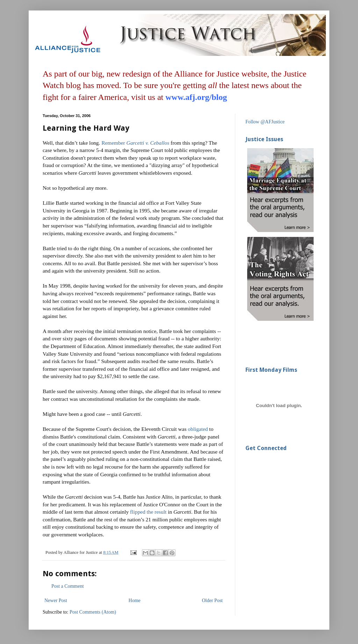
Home (135, 600)
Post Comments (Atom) (93, 612)
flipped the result (148, 512)
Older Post (213, 600)
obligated (198, 429)
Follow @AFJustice (265, 122)
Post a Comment (68, 586)
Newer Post (56, 600)
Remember (113, 143)
